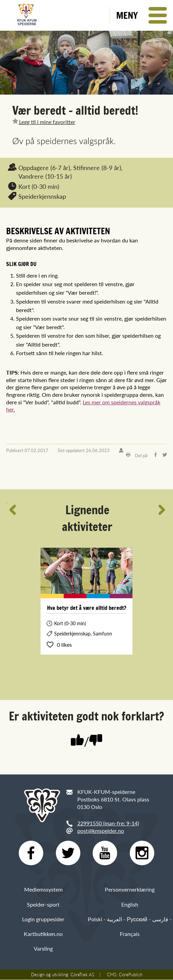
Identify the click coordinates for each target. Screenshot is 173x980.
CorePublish (131, 975)
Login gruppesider (43, 919)
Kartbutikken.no (43, 934)
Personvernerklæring (130, 890)
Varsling (43, 949)
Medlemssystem (43, 890)
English (130, 904)
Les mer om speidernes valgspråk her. (83, 406)
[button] (141, 15)
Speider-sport (43, 904)
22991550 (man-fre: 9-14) (108, 823)
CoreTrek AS (82, 975)
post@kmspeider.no (101, 831)
